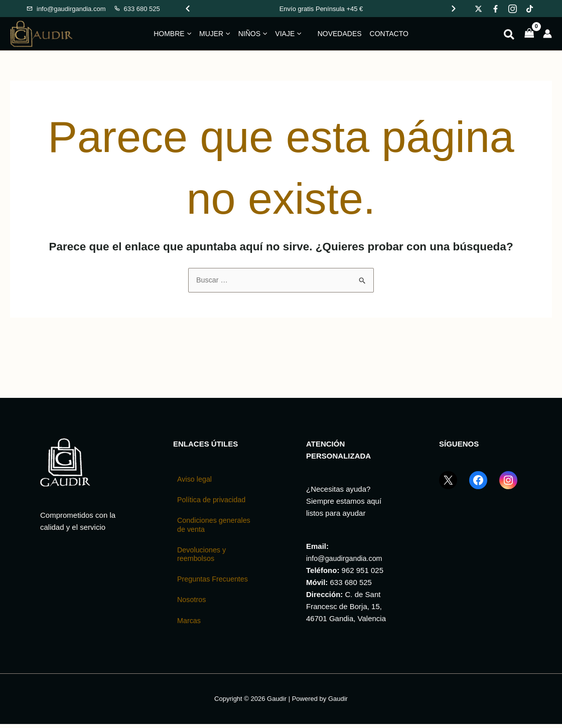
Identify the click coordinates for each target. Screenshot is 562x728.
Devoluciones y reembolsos (203, 557)
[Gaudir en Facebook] (495, 9)
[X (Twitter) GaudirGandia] (448, 487)
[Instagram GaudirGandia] (508, 487)
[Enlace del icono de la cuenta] (547, 34)
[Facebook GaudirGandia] (478, 487)
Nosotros (192, 603)
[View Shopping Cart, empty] (529, 34)
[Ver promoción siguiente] (454, 9)
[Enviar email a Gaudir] (66, 9)
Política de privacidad (213, 501)
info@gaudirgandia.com (346, 559)
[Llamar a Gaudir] (137, 9)
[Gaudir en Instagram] (512, 9)
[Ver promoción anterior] (188, 9)
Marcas (189, 624)
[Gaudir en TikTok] (529, 9)
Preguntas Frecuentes (214, 582)
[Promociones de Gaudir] (321, 9)
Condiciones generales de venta (209, 527)
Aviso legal (195, 480)
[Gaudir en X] (478, 9)
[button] (188, 34)
